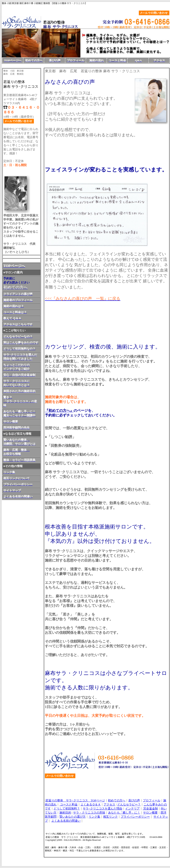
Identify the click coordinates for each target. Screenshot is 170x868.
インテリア (132, 808)
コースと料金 (69, 804)
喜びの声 (134, 800)
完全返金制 (150, 808)
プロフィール (152, 800)
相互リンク (110, 817)
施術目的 (65, 813)
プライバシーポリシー (135, 817)
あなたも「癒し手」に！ (124, 813)
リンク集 (94, 817)
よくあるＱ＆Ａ (91, 804)
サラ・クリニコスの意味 (89, 813)
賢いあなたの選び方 (73, 817)
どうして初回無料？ (67, 808)
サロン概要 (150, 813)
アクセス (109, 804)
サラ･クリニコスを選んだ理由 (102, 808)
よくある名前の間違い (66, 821)
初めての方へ (117, 800)
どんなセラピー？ (129, 804)
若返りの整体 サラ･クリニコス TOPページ (75, 800)
